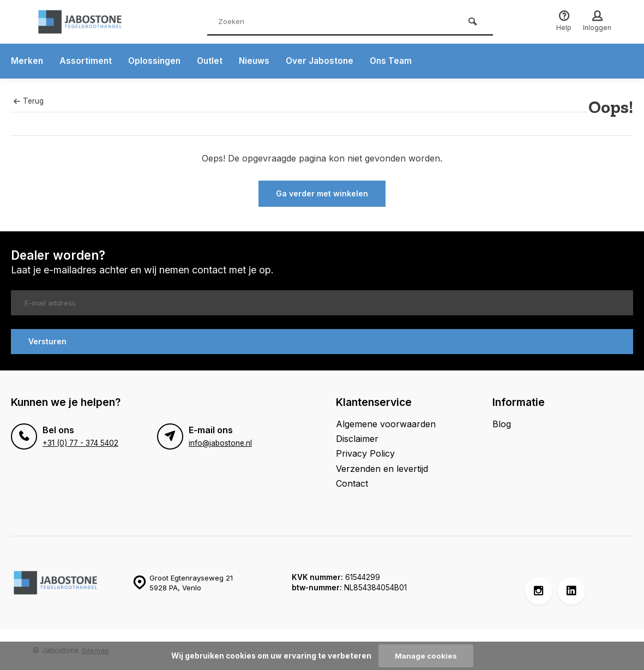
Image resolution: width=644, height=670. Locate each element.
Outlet (213, 61)
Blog (502, 421)
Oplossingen (156, 61)
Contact (352, 481)
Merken (27, 61)
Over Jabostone (325, 61)
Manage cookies (426, 656)
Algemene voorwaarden (386, 421)
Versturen (47, 339)
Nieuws (258, 61)
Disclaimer (357, 436)
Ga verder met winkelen (322, 193)
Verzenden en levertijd (382, 466)
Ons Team (398, 61)
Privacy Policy (365, 451)
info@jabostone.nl (220, 440)
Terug (28, 101)
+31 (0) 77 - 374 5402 (80, 440)
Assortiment (86, 61)
